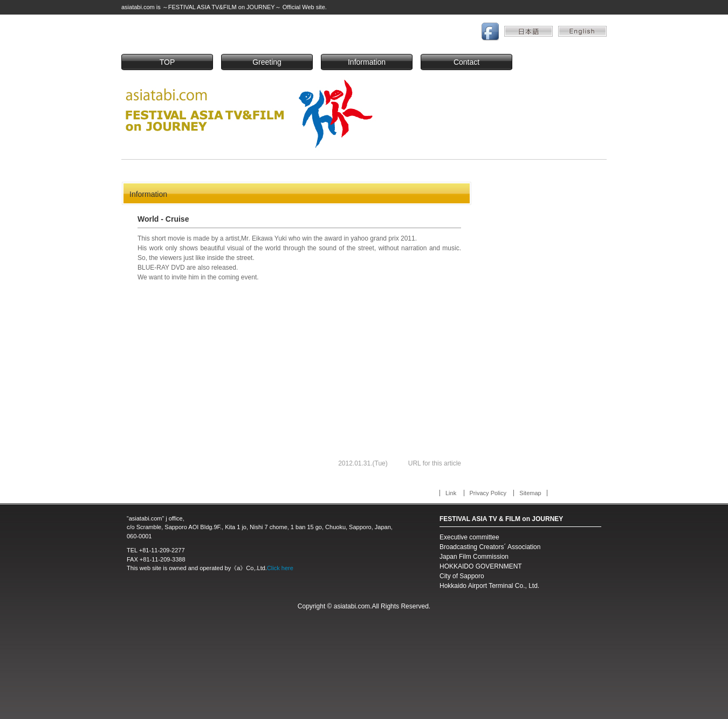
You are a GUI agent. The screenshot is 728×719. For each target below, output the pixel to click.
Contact (466, 62)
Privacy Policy (488, 493)
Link (451, 493)
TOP (167, 62)
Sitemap (530, 493)
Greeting (267, 62)
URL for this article (435, 463)
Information (367, 62)
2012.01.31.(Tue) (363, 463)
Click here (280, 568)
